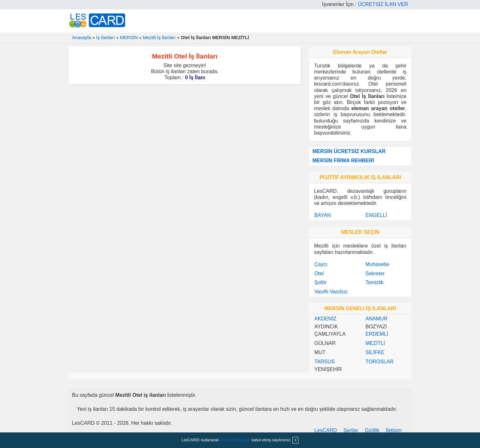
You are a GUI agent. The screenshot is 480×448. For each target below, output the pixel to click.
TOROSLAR (379, 362)
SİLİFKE (375, 352)
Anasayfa (82, 38)
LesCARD (326, 430)
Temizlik (374, 282)
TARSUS (325, 362)
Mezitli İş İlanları (159, 38)
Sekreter (375, 273)
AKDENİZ (325, 319)
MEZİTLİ (375, 343)
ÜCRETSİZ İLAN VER (383, 4)
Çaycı (321, 264)
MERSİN (129, 38)
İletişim (394, 430)
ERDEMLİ (377, 334)
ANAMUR (376, 319)
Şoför (320, 282)
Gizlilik (372, 430)
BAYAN (323, 215)
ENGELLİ (376, 215)
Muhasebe (377, 264)
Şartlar (351, 430)
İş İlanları (105, 38)
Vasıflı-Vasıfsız (331, 292)
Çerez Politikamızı (235, 440)
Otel (319, 273)
